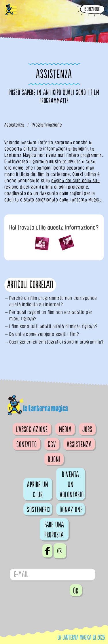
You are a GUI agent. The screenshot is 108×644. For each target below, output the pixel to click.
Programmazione (47, 125)
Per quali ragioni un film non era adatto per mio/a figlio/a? (51, 315)
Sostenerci (39, 510)
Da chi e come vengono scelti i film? (44, 334)
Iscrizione (92, 9)
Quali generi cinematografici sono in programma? (56, 342)
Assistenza (14, 125)
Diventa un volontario (72, 485)
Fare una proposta (54, 530)
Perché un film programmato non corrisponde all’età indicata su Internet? (53, 301)
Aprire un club (38, 490)
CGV (52, 445)
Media (65, 430)
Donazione (71, 510)
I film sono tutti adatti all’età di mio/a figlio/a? (53, 326)
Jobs (87, 430)
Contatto (27, 445)
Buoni (54, 460)
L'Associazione (32, 430)
